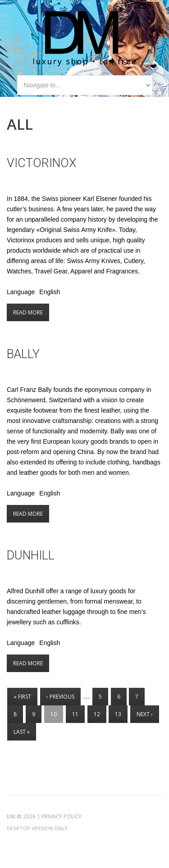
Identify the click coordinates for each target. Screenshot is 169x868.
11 (75, 714)
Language (21, 292)
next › (145, 714)
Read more (31, 312)
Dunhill (31, 555)
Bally (23, 354)
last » (22, 732)
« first (22, 697)
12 (97, 714)
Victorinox (42, 163)
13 (118, 714)
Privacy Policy (62, 816)
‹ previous (60, 697)
